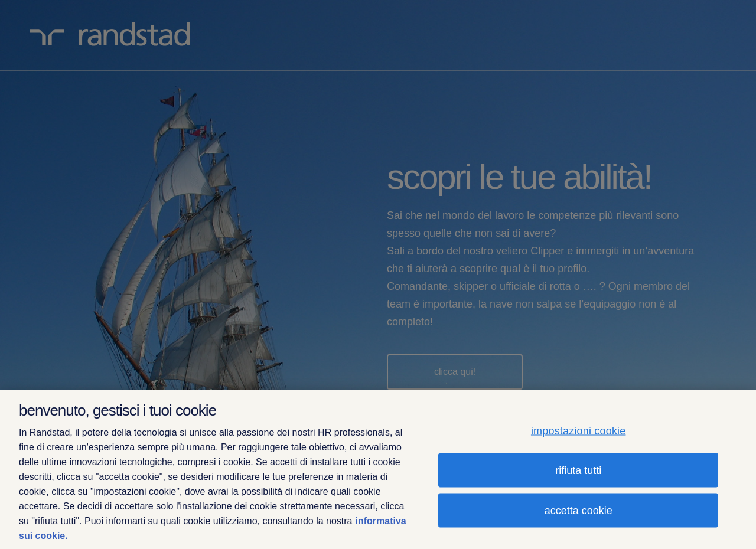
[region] (378, 469)
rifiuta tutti (578, 470)
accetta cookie (579, 511)
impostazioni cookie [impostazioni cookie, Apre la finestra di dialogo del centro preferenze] (579, 431)
